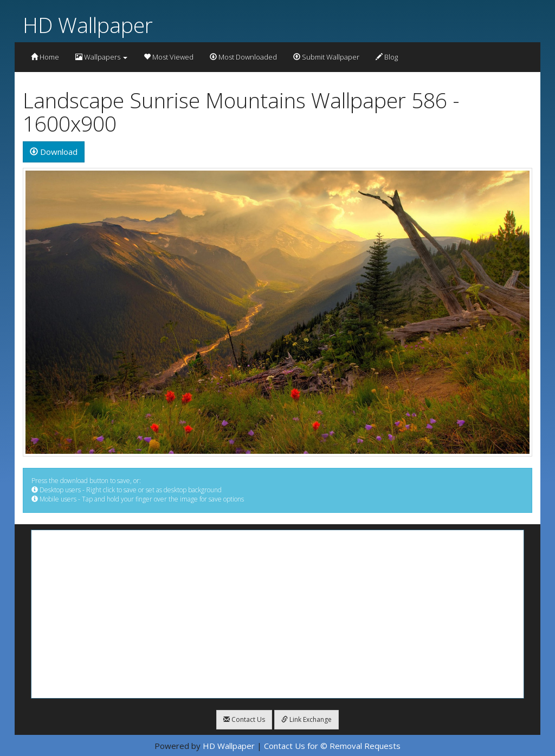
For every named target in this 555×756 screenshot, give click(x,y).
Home (45, 57)
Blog (387, 57)
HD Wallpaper (88, 25)
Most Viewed (169, 57)
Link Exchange (306, 719)
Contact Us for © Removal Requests (332, 746)
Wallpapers (101, 57)
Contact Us (244, 719)
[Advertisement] (277, 614)
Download (54, 152)
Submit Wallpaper (326, 57)
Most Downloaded (243, 57)
